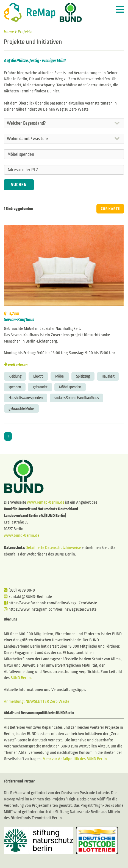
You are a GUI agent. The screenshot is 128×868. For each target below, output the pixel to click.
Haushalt (108, 376)
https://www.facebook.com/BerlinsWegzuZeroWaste (50, 603)
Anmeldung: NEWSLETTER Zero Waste (37, 701)
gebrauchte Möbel (21, 408)
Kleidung (15, 376)
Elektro (38, 376)
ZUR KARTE (110, 209)
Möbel (60, 376)
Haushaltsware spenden (26, 398)
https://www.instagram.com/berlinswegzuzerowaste (50, 609)
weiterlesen (18, 365)
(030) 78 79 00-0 (19, 590)
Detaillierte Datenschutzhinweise (53, 547)
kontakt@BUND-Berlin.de (28, 597)
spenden (15, 387)
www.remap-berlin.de (46, 502)
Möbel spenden (70, 387)
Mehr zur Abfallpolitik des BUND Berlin (74, 759)
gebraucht (40, 387)
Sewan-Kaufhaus (19, 320)
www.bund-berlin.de (22, 535)
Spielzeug (83, 376)
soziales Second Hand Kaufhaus (76, 398)
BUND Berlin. (21, 678)
